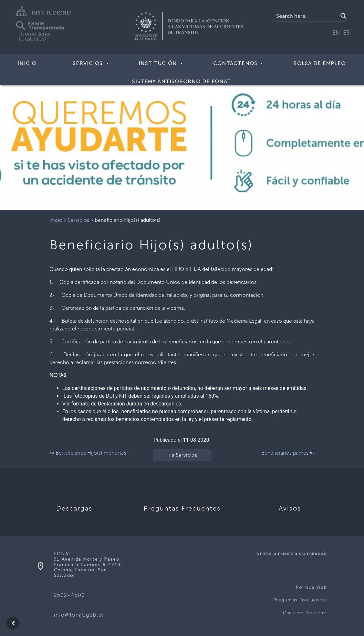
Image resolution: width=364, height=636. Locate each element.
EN (336, 33)
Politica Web (311, 587)
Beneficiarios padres (285, 453)
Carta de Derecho (305, 613)
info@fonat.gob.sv (79, 615)
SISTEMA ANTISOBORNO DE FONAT (182, 81)
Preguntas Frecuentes (300, 600)
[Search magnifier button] (343, 16)
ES (346, 33)
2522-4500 (70, 595)
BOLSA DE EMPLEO (319, 63)
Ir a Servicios (182, 455)
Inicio (27, 63)
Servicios (78, 220)
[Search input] (306, 16)
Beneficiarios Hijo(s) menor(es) (92, 453)
